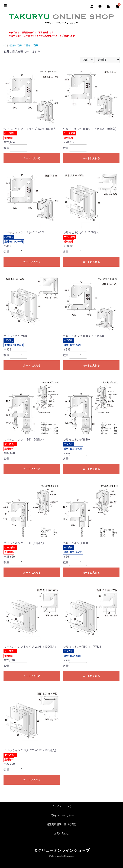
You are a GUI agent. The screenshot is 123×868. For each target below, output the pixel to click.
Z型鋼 (35, 45)
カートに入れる (32, 158)
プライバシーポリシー (61, 815)
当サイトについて (61, 806)
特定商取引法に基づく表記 (61, 824)
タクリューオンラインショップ (62, 850)
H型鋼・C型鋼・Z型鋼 (19, 45)
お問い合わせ (61, 833)
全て (4, 45)
